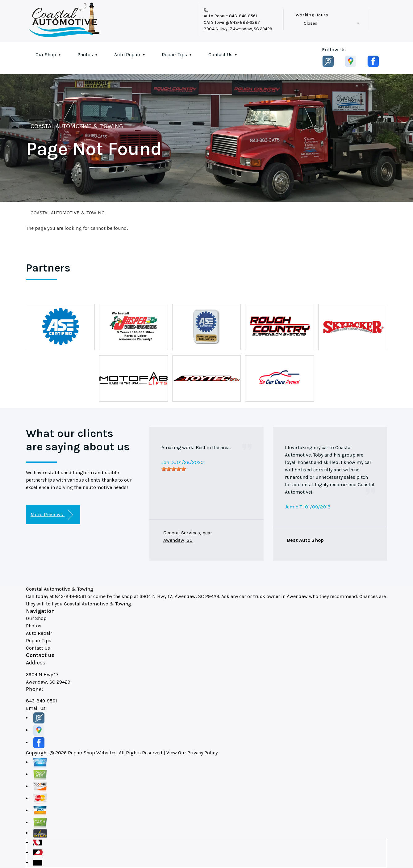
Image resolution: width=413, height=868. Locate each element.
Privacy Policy (202, 753)
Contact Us (220, 55)
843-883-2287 (245, 22)
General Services (182, 533)
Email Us (36, 708)
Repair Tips (174, 55)
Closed (311, 23)
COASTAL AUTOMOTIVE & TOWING (77, 126)
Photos (85, 55)
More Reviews (52, 515)
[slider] (174, 469)
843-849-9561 (243, 16)
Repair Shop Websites (92, 753)
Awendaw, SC (178, 540)
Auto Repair (127, 55)
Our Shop (46, 55)
